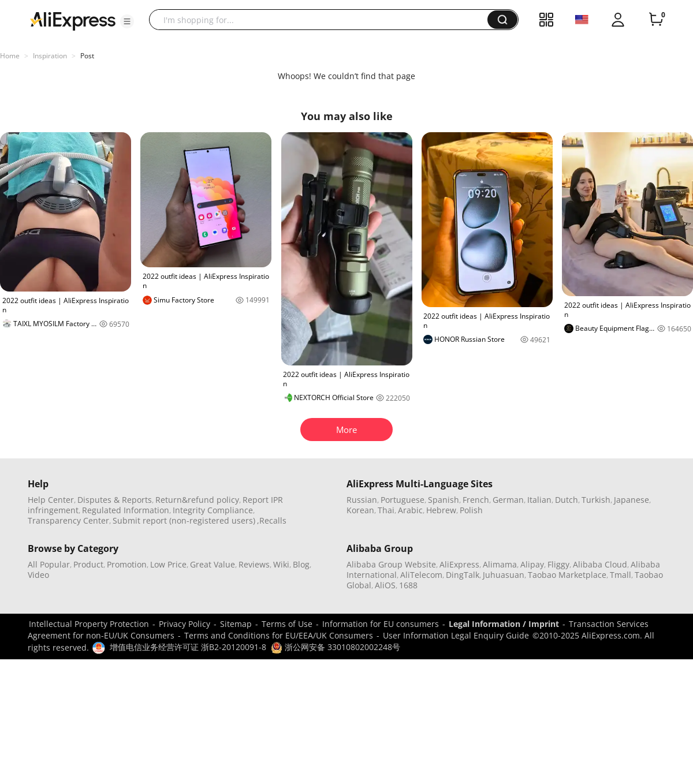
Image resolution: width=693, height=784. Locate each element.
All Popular (49, 564)
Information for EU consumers (381, 624)
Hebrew (441, 510)
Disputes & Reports (115, 500)
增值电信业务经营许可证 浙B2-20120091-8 (188, 647)
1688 (408, 585)
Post (87, 56)
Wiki (281, 564)
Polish (471, 510)
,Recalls (272, 520)
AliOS (385, 585)
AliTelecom (421, 575)
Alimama (500, 564)
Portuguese (403, 500)
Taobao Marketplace (567, 575)
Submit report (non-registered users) (184, 520)
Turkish (596, 500)
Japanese (631, 500)
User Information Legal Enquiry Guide (456, 635)
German (508, 500)
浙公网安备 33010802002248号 (336, 647)
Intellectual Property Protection (89, 624)
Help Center (51, 500)
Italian (539, 500)
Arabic (410, 510)
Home (10, 56)
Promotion (127, 564)
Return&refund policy (197, 500)
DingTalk (463, 575)
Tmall (621, 575)
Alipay (532, 564)
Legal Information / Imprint (504, 624)
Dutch (567, 500)
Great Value (213, 564)
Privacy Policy (185, 624)
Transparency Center (68, 520)
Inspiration (50, 56)
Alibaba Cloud (600, 564)
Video (38, 575)
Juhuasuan (504, 575)
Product (88, 564)
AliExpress (459, 564)
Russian (362, 500)
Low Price (168, 564)
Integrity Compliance (213, 510)
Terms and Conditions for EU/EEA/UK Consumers (279, 635)
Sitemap (236, 624)
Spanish (444, 500)
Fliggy (558, 564)
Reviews (254, 564)
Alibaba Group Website (391, 564)
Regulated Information (126, 510)
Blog (301, 564)
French (476, 500)
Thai (386, 510)
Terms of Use (287, 624)
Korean (360, 510)
